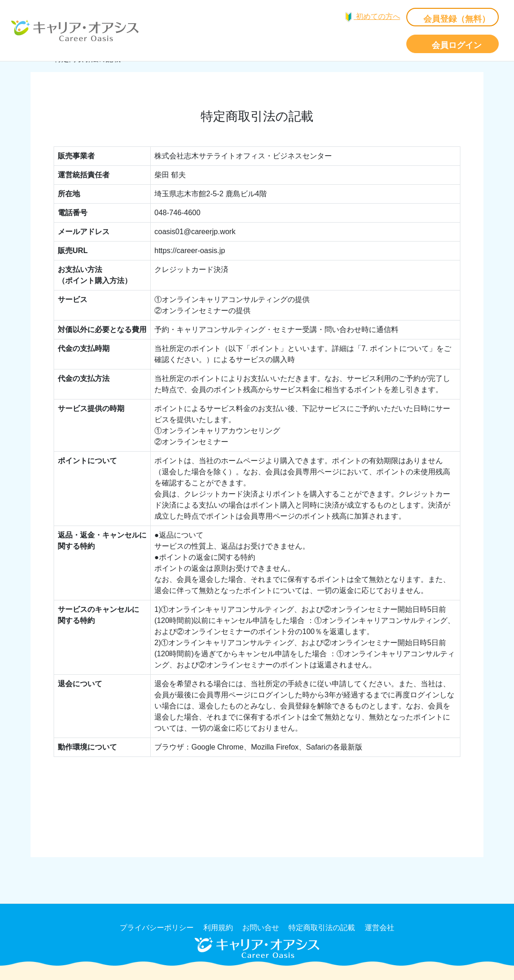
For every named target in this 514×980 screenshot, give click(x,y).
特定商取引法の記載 (322, 928)
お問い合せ (261, 928)
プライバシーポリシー (157, 928)
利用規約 (218, 928)
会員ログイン (457, 45)
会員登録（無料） (457, 19)
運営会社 (379, 928)
